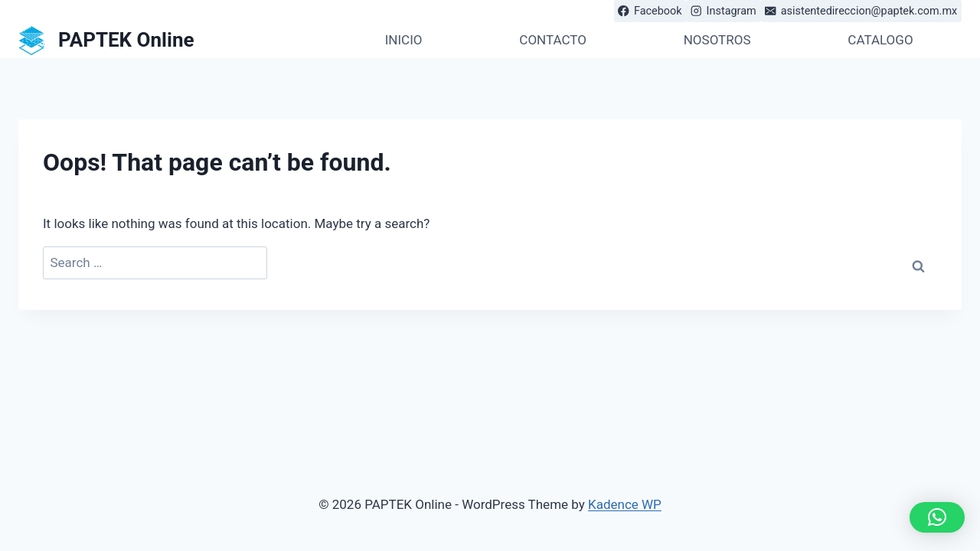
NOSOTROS (717, 40)
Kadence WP (625, 504)
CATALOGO (880, 40)
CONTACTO (553, 40)
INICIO (404, 40)
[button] (937, 517)
